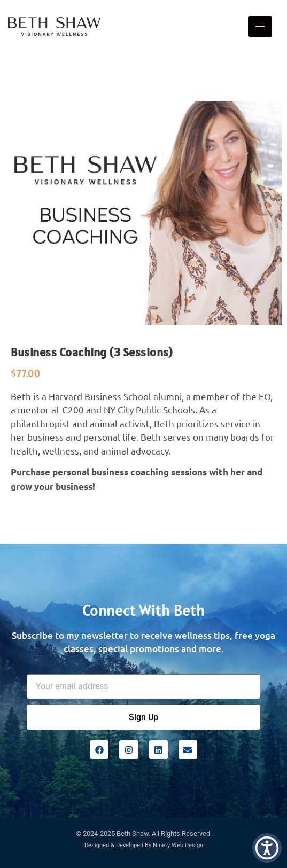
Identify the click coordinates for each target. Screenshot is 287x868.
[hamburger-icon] (260, 26)
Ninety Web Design (178, 845)
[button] (267, 848)
